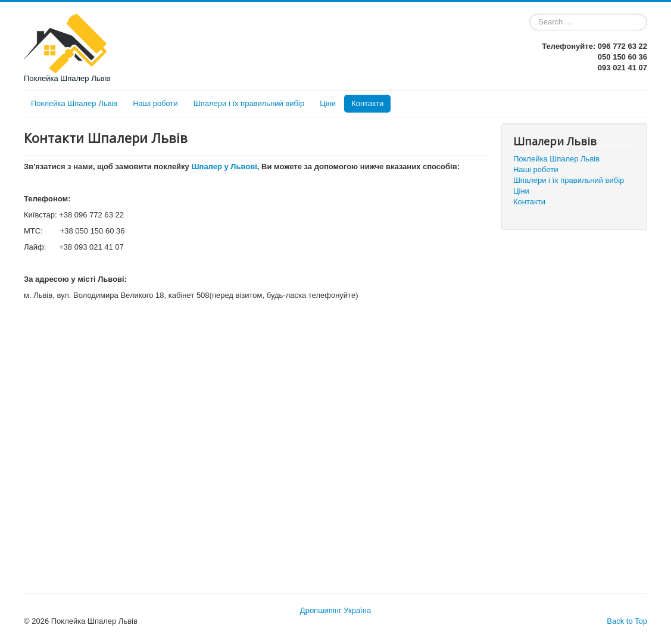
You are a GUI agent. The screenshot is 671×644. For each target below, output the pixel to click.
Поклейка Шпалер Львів (74, 103)
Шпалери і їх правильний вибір (249, 103)
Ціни (328, 103)
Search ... (530, 14)
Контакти (367, 103)
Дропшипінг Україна (335, 610)
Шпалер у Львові (224, 167)
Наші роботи (155, 103)
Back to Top (627, 621)
